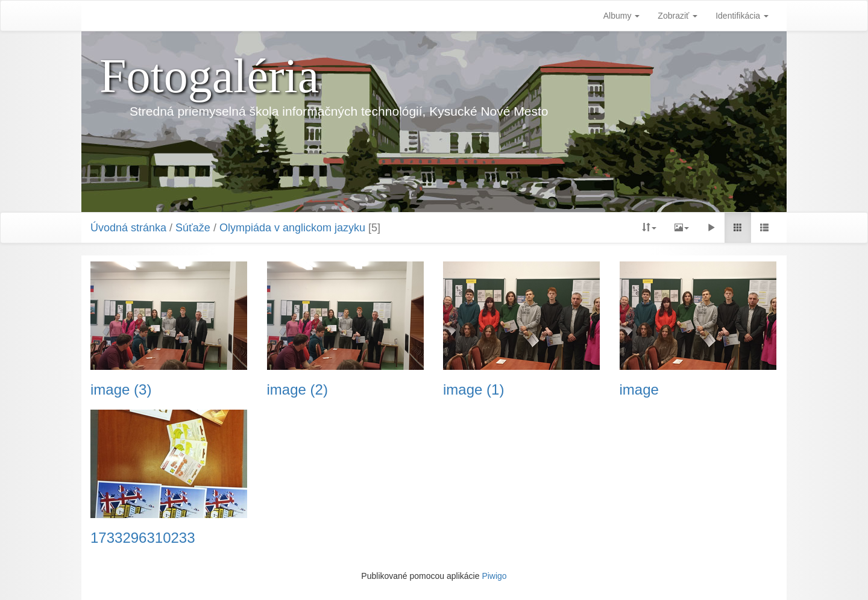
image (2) (297, 390)
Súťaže (193, 228)
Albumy (622, 16)
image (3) (121, 390)
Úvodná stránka (128, 228)
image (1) (473, 390)
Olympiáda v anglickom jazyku (292, 228)
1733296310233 (143, 538)
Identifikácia (742, 16)
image (639, 390)
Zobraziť (678, 16)
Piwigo (494, 576)
